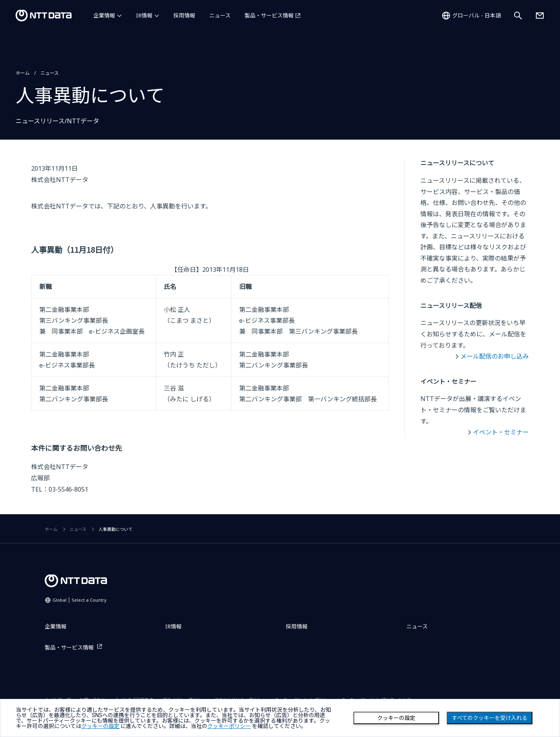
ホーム (23, 73)
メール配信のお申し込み (495, 356)
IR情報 (144, 15)
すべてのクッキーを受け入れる (490, 718)
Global (80, 600)
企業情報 (104, 15)
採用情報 (184, 15)
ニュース (220, 15)
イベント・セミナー (501, 432)
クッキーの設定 (396, 718)
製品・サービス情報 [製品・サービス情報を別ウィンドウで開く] (269, 15)
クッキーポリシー (229, 726)
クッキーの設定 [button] (100, 726)
